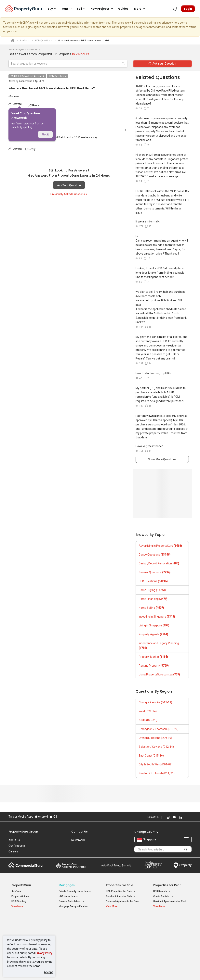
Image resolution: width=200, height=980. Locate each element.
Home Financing (153, 599)
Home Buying (152, 590)
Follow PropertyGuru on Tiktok (190, 817)
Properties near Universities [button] (123, 930)
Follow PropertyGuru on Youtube (174, 817)
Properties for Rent (167, 885)
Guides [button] (123, 9)
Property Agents (153, 634)
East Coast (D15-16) (151, 756)
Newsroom (78, 840)
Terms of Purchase (100, 971)
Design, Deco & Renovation (159, 563)
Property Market (153, 657)
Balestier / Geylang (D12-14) (156, 747)
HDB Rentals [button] (162, 891)
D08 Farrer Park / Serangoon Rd (171, 948)
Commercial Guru (26, 865)
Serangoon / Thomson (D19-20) (159, 729)
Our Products (17, 846)
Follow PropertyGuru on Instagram (168, 817)
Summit (116, 865)
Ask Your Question (69, 185)
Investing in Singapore (157, 617)
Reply (30, 149)
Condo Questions (155, 555)
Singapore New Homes (28, 919)
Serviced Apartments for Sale (122, 901)
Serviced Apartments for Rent (170, 901)
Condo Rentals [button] (163, 896)
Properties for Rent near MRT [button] (75, 941)
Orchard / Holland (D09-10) (155, 738)
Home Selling (151, 608)
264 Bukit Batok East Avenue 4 (27, 76)
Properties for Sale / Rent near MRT (73, 921)
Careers (13, 851)
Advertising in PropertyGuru (160, 546)
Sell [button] (82, 9)
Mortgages (67, 885)
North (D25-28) (148, 720)
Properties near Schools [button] (121, 935)
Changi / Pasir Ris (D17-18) (155, 702)
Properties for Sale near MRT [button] (75, 932)
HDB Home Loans (68, 896)
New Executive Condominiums (28, 930)
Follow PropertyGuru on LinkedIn (180, 817)
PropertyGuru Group (23, 832)
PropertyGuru (21, 885)
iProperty (183, 865)
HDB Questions (57, 76)
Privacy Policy (44, 953)
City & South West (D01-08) (156, 764)
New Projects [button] (102, 9)
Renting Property (154, 666)
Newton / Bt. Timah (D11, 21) (157, 773)
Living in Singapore (154, 625)
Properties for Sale (120, 885)
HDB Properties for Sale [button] (121, 891)
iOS (53, 817)
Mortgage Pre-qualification (73, 906)
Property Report (153, 865)
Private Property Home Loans (75, 891)
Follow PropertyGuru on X (186, 817)
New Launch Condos (23, 925)
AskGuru (16, 891)
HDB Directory (19, 901)
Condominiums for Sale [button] (121, 896)
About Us (14, 840)
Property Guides (20, 896)
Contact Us (80, 832)
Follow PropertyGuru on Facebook (162, 817)
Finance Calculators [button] (72, 901)
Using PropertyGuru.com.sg (159, 674)
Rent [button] (67, 9)
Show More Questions (162, 459)
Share (34, 105)
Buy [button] (53, 9)
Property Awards (71, 865)
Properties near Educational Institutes (122, 921)
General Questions (155, 572)
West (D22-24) (148, 711)
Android (41, 817)
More (140, 9)
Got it (45, 134)
